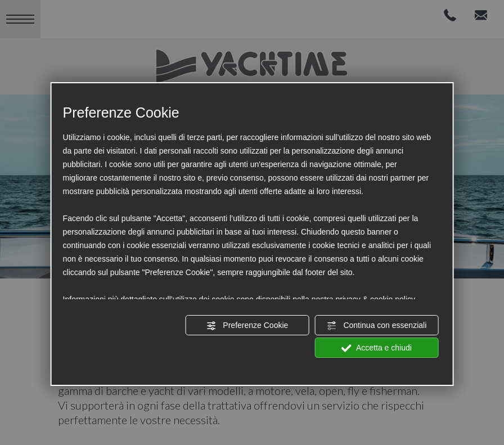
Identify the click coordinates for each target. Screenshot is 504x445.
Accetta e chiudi (377, 348)
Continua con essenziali (377, 326)
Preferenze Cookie (247, 326)
